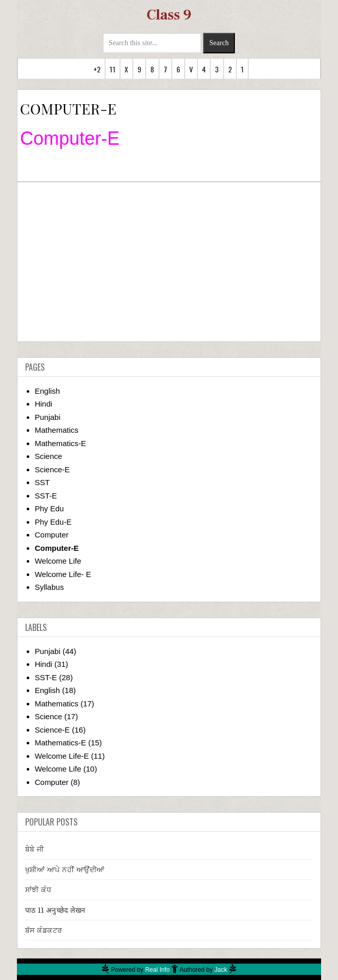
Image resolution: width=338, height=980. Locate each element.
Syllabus (49, 587)
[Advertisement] (169, 262)
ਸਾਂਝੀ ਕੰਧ (38, 890)
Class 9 (169, 15)
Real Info (157, 970)
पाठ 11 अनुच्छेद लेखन (55, 910)
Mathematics (57, 430)
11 (112, 69)
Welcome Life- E (63, 574)
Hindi (44, 404)
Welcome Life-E (62, 756)
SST (42, 482)
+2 (97, 69)
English (47, 391)
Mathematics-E (61, 443)
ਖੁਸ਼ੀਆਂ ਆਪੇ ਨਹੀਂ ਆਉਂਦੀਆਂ (65, 870)
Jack (221, 970)
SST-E (46, 496)
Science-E (52, 469)
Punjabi (48, 417)
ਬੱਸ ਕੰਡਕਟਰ (44, 930)
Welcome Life (58, 561)
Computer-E (57, 548)
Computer (52, 535)
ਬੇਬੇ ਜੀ (35, 849)
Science (48, 456)
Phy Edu (49, 508)
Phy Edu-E (53, 522)
